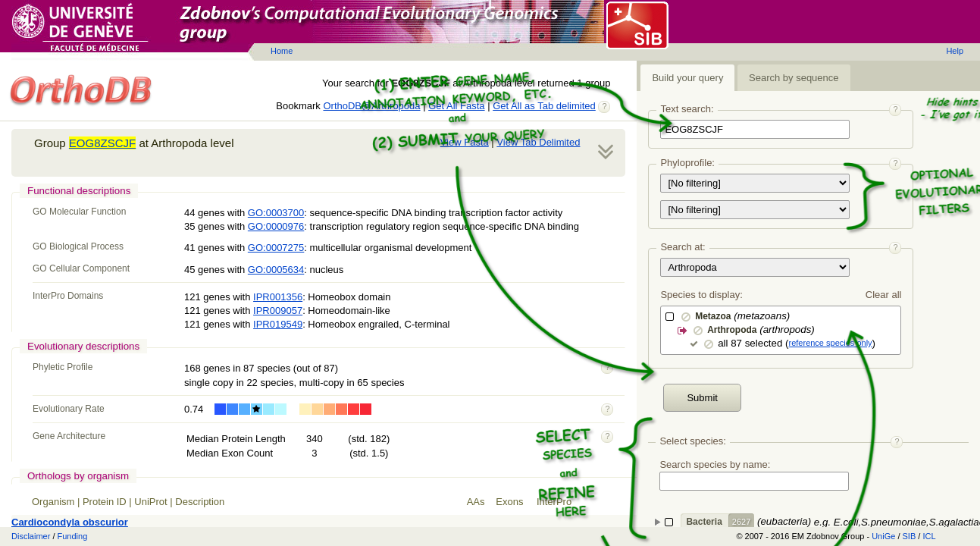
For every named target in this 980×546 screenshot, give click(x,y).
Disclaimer (31, 536)
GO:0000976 (276, 226)
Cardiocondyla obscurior (70, 522)
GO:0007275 (276, 248)
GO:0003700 (276, 213)
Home (282, 51)
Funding (73, 536)
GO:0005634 (276, 270)
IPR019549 (278, 324)
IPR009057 (278, 311)
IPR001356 (278, 297)
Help (955, 51)
